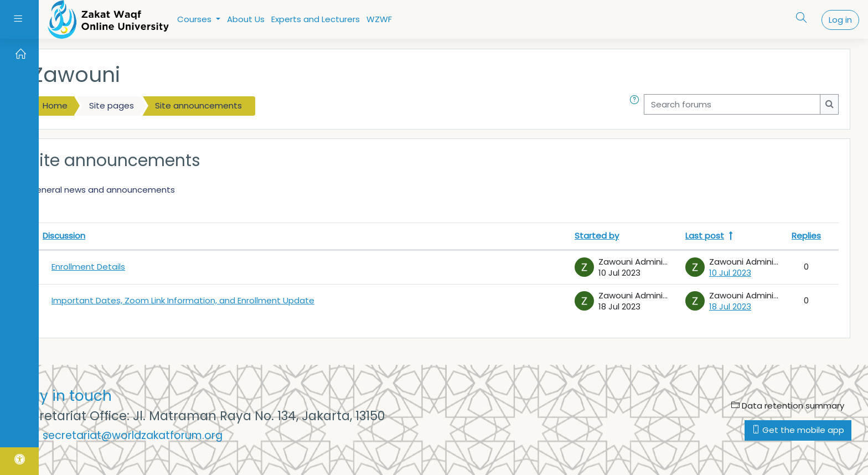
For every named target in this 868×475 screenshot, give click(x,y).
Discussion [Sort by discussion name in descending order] (64, 236)
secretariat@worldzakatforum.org (133, 435)
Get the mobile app (798, 430)
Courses (195, 19)
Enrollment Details (88, 267)
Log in (840, 20)
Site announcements (198, 105)
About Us (246, 19)
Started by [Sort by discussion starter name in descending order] (597, 236)
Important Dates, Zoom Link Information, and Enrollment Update (183, 300)
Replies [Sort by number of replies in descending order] (806, 236)
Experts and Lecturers (316, 19)
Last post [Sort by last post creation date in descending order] (705, 236)
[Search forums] (732, 104)
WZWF (379, 19)
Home (55, 105)
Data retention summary (788, 406)
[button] (637, 106)
